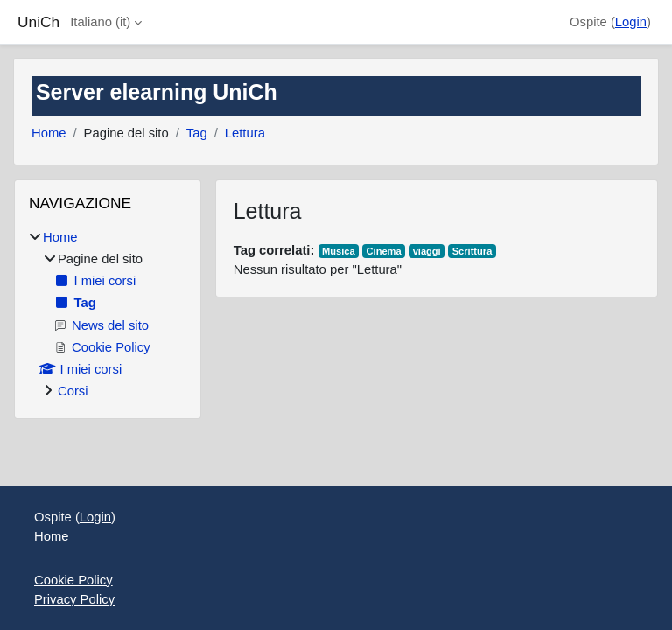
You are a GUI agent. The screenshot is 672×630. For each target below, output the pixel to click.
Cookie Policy (73, 580)
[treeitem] (108, 315)
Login (631, 22)
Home (49, 133)
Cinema (384, 251)
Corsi (73, 391)
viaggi (427, 251)
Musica (339, 251)
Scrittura (472, 251)
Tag (197, 133)
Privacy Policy (74, 599)
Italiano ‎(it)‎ (100, 22)
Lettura (245, 133)
